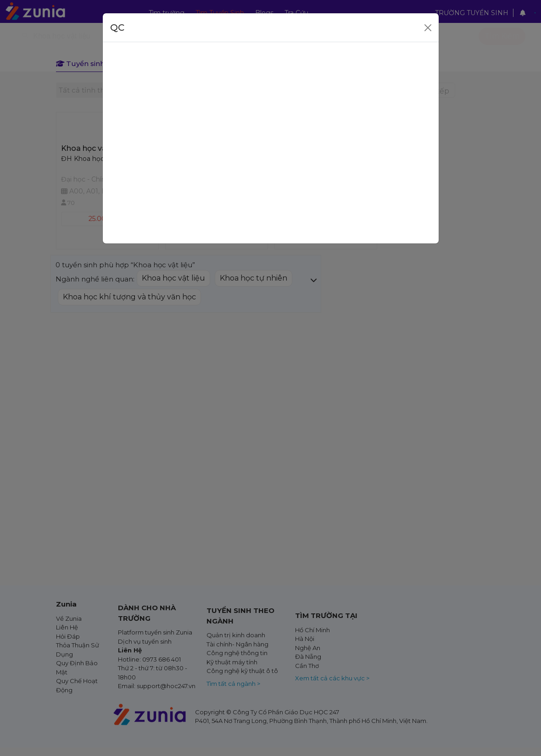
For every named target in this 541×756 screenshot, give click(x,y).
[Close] (428, 28)
